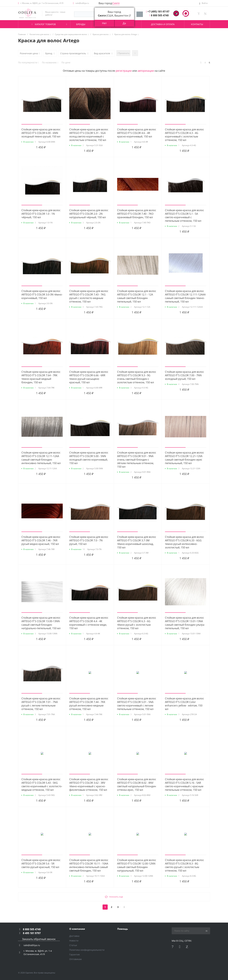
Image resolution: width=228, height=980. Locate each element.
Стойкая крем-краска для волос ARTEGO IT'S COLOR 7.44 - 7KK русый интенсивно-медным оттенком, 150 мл (89, 704)
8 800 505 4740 (160, 15)
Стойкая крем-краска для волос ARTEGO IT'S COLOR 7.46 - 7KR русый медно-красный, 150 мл (41, 540)
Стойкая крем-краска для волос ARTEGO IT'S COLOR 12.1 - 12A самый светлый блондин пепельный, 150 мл (137, 296)
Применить (123, 53)
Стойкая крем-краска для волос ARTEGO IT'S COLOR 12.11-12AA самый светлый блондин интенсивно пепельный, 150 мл (41, 458)
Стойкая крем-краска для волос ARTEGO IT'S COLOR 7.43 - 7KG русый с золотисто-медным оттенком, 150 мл (89, 296)
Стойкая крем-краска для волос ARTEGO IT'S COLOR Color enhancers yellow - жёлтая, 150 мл (184, 704)
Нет (104, 23)
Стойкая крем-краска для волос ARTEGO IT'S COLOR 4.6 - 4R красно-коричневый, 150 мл (137, 133)
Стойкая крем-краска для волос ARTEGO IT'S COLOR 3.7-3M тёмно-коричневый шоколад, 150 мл (137, 542)
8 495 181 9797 (32, 933)
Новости (74, 941)
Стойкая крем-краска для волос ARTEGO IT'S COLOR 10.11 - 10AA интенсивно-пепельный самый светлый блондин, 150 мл (89, 865)
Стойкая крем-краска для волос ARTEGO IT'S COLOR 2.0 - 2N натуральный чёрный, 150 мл (89, 214)
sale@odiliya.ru (82, 3)
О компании (77, 929)
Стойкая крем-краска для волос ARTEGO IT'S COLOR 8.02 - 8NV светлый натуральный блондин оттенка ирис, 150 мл (137, 785)
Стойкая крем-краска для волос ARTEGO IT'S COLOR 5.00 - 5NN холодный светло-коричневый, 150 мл (89, 458)
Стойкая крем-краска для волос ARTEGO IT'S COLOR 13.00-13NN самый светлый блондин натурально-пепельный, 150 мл (41, 623)
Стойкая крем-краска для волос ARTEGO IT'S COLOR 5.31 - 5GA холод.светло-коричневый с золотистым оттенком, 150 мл (89, 135)
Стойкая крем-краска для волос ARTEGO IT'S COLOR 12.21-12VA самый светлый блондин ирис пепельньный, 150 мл (184, 458)
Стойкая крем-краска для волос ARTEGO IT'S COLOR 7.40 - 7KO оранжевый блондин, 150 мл (137, 214)
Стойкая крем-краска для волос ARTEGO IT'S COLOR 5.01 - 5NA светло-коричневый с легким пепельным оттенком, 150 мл (137, 704)
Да (124, 23)
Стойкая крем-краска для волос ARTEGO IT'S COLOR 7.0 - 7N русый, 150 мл (89, 540)
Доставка (74, 936)
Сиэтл (116, 3)
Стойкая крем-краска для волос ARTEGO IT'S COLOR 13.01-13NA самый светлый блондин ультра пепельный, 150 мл (185, 623)
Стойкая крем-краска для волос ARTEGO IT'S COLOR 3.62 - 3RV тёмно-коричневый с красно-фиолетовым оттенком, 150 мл (89, 785)
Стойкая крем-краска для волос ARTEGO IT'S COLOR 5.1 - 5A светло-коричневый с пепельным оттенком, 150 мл (184, 215)
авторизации (146, 71)
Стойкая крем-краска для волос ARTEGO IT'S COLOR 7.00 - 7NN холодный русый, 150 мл (184, 375)
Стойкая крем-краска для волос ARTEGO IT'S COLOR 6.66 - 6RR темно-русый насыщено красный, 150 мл (89, 377)
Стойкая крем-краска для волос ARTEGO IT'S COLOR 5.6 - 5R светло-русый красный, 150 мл (41, 864)
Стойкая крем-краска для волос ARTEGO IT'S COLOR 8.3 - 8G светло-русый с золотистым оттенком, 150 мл (184, 865)
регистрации (124, 71)
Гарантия (74, 954)
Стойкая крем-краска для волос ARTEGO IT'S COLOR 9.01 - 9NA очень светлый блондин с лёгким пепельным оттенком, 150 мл (137, 460)
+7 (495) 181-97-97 (158, 12)
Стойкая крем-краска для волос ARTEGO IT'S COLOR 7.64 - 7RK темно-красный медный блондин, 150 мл (41, 377)
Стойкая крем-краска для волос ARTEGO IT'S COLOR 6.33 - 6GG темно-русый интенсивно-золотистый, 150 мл (184, 542)
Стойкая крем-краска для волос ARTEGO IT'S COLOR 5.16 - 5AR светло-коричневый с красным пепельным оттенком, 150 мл (184, 785)
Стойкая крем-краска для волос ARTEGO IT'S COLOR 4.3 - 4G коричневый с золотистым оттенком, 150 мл (184, 135)
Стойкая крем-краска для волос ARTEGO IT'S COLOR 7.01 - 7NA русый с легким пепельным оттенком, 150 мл (41, 704)
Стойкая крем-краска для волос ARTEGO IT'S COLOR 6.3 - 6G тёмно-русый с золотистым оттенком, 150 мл (137, 623)
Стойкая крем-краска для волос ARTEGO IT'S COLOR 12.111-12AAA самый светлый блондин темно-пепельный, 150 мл (185, 296)
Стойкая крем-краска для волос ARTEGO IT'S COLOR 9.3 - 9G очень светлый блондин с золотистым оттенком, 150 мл (137, 377)
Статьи (73, 945)
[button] (32, 124)
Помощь (123, 929)
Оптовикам (75, 959)
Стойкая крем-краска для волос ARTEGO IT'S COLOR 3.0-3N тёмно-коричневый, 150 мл (42, 295)
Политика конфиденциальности (87, 950)
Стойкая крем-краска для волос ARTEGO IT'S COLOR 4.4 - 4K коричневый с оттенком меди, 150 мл (89, 623)
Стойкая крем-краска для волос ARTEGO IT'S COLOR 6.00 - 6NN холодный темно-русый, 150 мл (41, 133)
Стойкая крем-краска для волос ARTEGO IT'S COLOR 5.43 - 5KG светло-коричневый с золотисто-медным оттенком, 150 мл (42, 785)
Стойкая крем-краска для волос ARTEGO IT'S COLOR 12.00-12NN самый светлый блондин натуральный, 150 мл (137, 865)
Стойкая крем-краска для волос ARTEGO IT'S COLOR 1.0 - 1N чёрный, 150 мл (41, 214)
